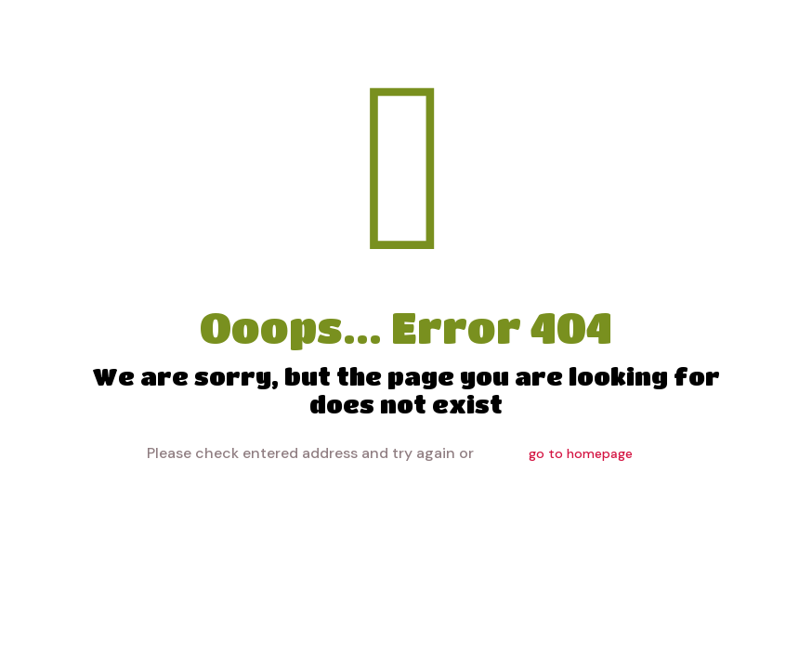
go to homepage (581, 453)
